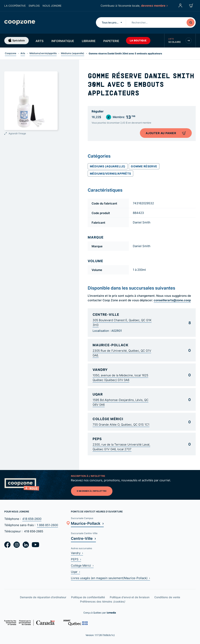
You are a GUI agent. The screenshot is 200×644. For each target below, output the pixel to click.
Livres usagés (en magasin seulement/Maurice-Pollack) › (110, 578)
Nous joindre (52, 6)
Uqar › (75, 572)
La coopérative (15, 6)
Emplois (34, 6)
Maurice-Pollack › (87, 523)
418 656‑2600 (32, 519)
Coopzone (11, 53)
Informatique (63, 41)
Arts (40, 41)
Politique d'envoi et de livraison (130, 597)
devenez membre (154, 5)
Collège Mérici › (82, 566)
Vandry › (77, 553)
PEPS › (76, 559)
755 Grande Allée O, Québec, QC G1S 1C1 (121, 425)
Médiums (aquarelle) (73, 53)
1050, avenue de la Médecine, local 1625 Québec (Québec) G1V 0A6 (120, 378)
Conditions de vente (167, 597)
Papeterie (111, 41)
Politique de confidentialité (88, 597)
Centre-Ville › (83, 538)
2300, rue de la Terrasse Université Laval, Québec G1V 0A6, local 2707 (121, 447)
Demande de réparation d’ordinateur (43, 597)
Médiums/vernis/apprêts (43, 53)
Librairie (89, 41)
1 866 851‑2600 (47, 525)
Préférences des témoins (103, 601)
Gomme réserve (144, 166)
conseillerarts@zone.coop (172, 300)
